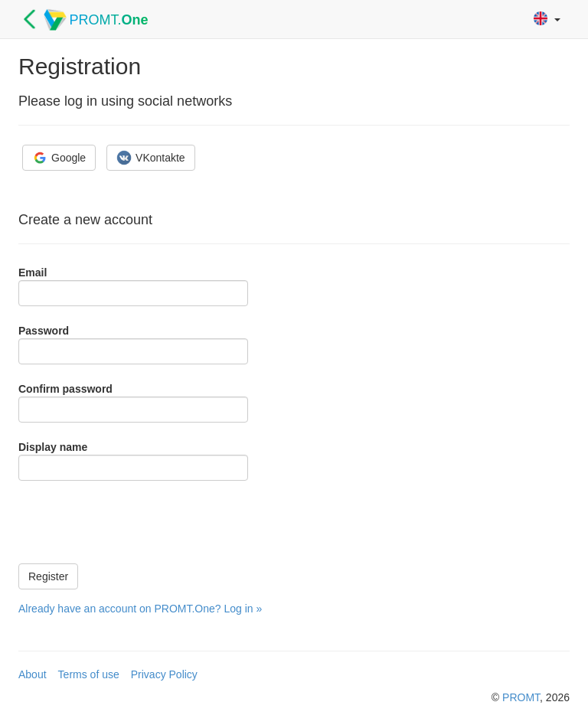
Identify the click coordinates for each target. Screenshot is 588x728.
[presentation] (135, 522)
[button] (547, 20)
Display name (53, 447)
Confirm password (65, 389)
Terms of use (89, 674)
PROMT (521, 697)
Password (44, 331)
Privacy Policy (164, 674)
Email (33, 273)
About (33, 674)
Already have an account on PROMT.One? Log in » (140, 609)
